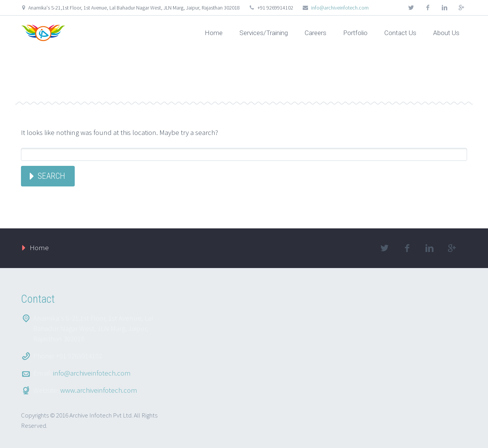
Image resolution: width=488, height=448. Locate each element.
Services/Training (264, 33)
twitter (411, 8)
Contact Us (400, 33)
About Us (446, 33)
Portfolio (355, 33)
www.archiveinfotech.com (99, 390)
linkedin (445, 8)
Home (214, 33)
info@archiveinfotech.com (340, 8)
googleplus (461, 8)
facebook (428, 8)
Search (51, 176)
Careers (315, 33)
